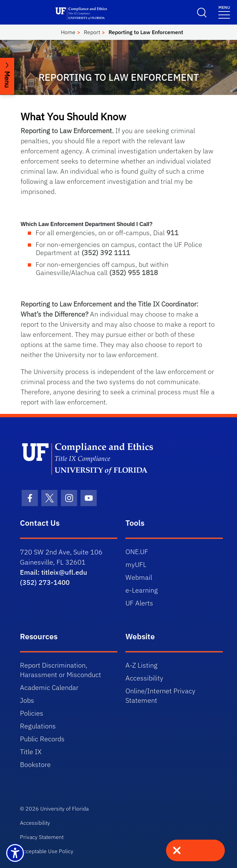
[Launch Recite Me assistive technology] (15, 853)
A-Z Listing (141, 665)
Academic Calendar (49, 687)
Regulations (38, 726)
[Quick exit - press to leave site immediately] (195, 850)
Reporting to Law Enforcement (146, 32)
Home (68, 32)
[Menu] (224, 12)
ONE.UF (137, 552)
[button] (119, 224)
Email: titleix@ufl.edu (54, 572)
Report (92, 32)
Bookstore (35, 764)
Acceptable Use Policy (47, 851)
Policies (32, 713)
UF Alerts (139, 603)
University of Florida (64, 809)
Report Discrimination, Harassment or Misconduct (61, 670)
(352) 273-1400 (45, 582)
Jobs (27, 700)
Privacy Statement (42, 837)
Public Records (42, 739)
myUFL (136, 564)
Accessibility (144, 678)
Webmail (139, 577)
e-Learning (142, 590)
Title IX (31, 752)
